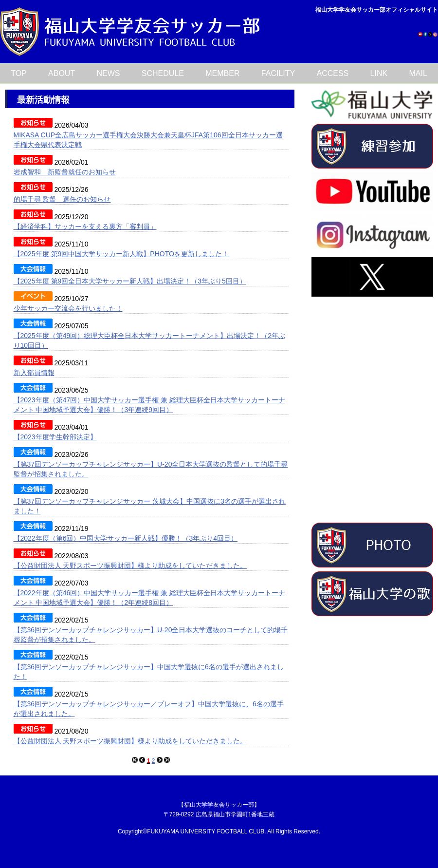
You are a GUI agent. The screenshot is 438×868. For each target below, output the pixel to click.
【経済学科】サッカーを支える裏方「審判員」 (85, 226)
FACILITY (278, 73)
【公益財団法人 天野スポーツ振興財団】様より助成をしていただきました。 (130, 566)
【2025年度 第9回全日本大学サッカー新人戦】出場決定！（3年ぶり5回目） (130, 281)
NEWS (109, 73)
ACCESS (333, 73)
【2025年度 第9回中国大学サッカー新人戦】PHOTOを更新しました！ (121, 254)
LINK (379, 73)
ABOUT (62, 73)
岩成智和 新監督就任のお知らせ (65, 172)
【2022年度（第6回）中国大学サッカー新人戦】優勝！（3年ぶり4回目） (126, 538)
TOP (19, 73)
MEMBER (222, 73)
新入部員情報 (34, 373)
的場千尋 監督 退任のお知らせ (62, 199)
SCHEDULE (163, 73)
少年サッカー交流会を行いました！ (68, 308)
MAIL (418, 73)
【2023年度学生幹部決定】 (55, 437)
